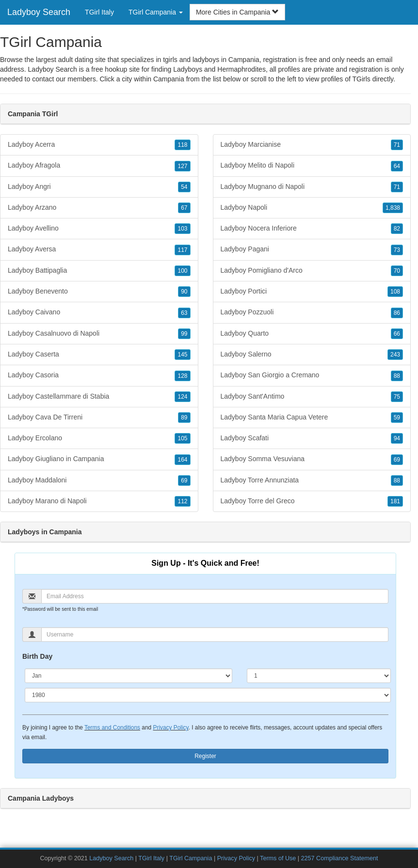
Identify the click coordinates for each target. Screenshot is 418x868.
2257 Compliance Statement (340, 858)
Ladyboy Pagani (312, 249)
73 (397, 250)
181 (395, 501)
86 (397, 313)
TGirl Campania (191, 858)
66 (397, 334)
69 (184, 480)
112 (182, 501)
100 (182, 271)
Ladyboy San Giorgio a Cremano (312, 375)
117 (182, 250)
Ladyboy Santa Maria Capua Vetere (312, 418)
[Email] (215, 596)
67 (184, 208)
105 (182, 438)
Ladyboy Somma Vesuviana (312, 459)
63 (184, 313)
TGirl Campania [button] (156, 12)
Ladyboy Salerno (312, 355)
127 (182, 166)
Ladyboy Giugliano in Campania (99, 459)
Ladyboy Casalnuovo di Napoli (99, 334)
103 (182, 229)
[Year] (208, 695)
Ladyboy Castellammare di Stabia (99, 397)
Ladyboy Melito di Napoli (312, 166)
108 (395, 292)
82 (397, 229)
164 (182, 460)
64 (397, 166)
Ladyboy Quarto (312, 334)
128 (182, 376)
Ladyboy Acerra (99, 145)
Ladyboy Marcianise (312, 145)
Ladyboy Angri (99, 187)
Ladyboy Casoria (99, 375)
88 (397, 376)
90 (184, 292)
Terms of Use (278, 858)
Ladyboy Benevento (99, 292)
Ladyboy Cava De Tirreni (99, 418)
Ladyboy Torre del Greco (312, 501)
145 (182, 355)
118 (182, 145)
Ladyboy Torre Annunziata (312, 480)
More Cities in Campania (237, 12)
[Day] (319, 676)
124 (182, 397)
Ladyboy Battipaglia (99, 271)
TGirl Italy (99, 12)
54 (184, 187)
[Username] (215, 635)
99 (184, 334)
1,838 (393, 208)
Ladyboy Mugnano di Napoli (312, 187)
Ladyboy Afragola (99, 166)
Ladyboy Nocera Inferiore (312, 229)
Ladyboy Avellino (99, 229)
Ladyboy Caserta (99, 355)
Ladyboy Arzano (99, 208)
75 (397, 397)
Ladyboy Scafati (312, 438)
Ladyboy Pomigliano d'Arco (312, 271)
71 (397, 145)
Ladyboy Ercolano (99, 438)
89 (184, 418)
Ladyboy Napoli (312, 208)
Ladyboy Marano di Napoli (99, 501)
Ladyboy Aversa (99, 249)
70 (397, 271)
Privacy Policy (170, 728)
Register (205, 756)
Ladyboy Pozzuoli (312, 312)
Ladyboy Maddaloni (99, 480)
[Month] (129, 676)
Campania (169, 79)
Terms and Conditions (112, 728)
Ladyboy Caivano (99, 312)
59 (397, 418)
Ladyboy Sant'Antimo (312, 397)
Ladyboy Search (39, 12)
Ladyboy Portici (312, 292)
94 (397, 438)
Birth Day (37, 656)
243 (395, 355)
